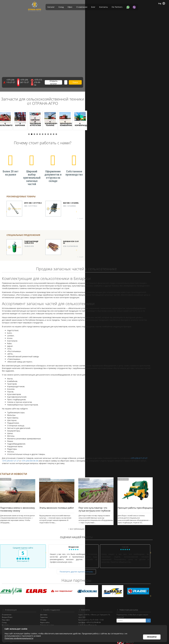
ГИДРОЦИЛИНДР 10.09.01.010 (31, 237)
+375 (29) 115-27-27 (23, 84)
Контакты (103, 7)
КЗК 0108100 (107, 239)
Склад (61, 7)
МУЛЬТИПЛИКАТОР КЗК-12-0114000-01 (149, 237)
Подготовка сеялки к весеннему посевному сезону (26, 504)
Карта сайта (53, 617)
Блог (93, 7)
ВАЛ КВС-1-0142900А (71, 197)
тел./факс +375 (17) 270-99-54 (98, 617)
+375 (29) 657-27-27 (19, 455)
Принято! (152, 634)
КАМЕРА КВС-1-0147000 (111, 197)
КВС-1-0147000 (108, 200)
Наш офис (14, 614)
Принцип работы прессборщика (143, 502)
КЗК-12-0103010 (147, 202)
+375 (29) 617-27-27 (147, 453)
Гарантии (52, 612)
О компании (82, 7)
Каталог (51, 7)
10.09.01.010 (29, 241)
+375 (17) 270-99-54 (67, 84)
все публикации (85, 523)
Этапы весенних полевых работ (65, 502)
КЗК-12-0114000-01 (148, 241)
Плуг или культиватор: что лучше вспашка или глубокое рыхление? (103, 505)
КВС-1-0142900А (69, 200)
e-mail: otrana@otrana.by (96, 620)
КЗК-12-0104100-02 (71, 241)
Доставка (52, 609)
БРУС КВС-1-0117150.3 (33, 197)
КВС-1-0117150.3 (31, 200)
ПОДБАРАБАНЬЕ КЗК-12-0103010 (151, 198)
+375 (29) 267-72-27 (45, 84)
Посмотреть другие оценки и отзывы (85, 566)
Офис (70, 7)
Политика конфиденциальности (23, 625)
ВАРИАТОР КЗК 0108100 (112, 236)
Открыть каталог (90, 84)
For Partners (117, 7)
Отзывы (51, 614)
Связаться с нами (55, 620)
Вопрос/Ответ (15, 612)
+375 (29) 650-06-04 (38, 455)
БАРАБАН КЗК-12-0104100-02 (74, 237)
